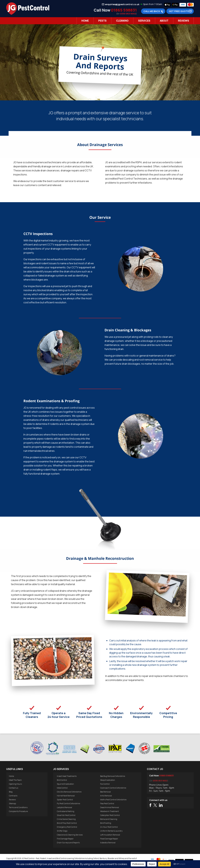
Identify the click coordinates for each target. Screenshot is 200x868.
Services (144, 21)
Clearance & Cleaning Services (70, 835)
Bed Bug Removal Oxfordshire (113, 776)
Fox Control (105, 784)
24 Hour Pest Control (109, 827)
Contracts (13, 796)
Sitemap (12, 803)
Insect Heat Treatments (67, 776)
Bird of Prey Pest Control (67, 823)
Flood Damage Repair (109, 839)
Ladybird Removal (64, 807)
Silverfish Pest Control (66, 815)
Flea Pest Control (107, 803)
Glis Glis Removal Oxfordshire (69, 792)
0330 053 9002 (128, 14)
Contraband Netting (66, 811)
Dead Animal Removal (110, 807)
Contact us (14, 788)
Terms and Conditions (18, 807)
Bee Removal (105, 792)
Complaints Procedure (18, 811)
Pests (102, 21)
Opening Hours (15, 784)
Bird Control (62, 780)
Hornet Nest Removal (66, 796)
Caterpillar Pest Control (110, 815)
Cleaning (122, 21)
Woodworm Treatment (109, 811)
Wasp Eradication (108, 780)
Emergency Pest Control (67, 827)
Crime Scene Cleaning (66, 819)
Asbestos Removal (108, 843)
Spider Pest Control (65, 800)
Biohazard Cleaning (109, 819)
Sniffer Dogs (62, 831)
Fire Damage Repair (65, 839)
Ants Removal (106, 796)
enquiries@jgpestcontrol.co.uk (122, 4)
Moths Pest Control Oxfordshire (113, 800)
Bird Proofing (106, 823)
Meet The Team (15, 780)
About (164, 21)
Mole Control (62, 788)
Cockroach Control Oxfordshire (113, 788)
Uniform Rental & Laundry (111, 831)
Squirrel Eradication (65, 784)
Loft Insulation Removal (110, 835)
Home (85, 21)
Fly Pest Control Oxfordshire (68, 803)
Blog (11, 792)
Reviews (184, 21)
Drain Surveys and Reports (68, 843)
